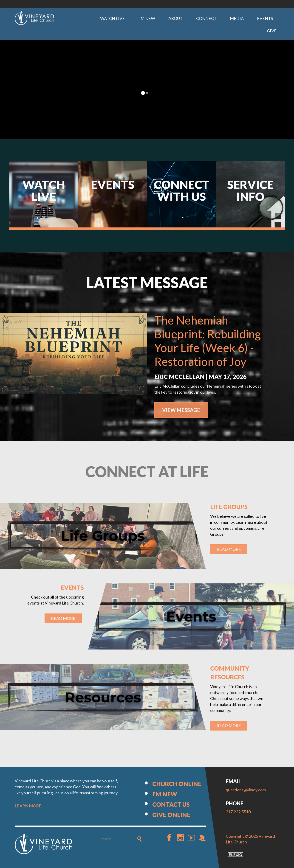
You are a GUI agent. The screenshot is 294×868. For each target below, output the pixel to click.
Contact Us (171, 804)
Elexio (236, 855)
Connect (206, 18)
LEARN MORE (28, 806)
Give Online (171, 815)
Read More (229, 549)
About (175, 18)
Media (237, 18)
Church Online (177, 784)
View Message (181, 410)
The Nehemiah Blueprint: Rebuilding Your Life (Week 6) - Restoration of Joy (208, 341)
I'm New (147, 18)
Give (272, 31)
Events (265, 18)
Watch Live (112, 18)
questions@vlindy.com (246, 790)
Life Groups (229, 507)
